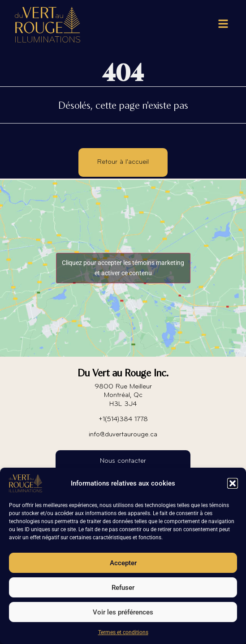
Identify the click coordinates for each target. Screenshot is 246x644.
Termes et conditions (123, 632)
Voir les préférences (123, 612)
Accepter (123, 563)
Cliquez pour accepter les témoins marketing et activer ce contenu (123, 268)
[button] (233, 483)
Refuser (123, 588)
